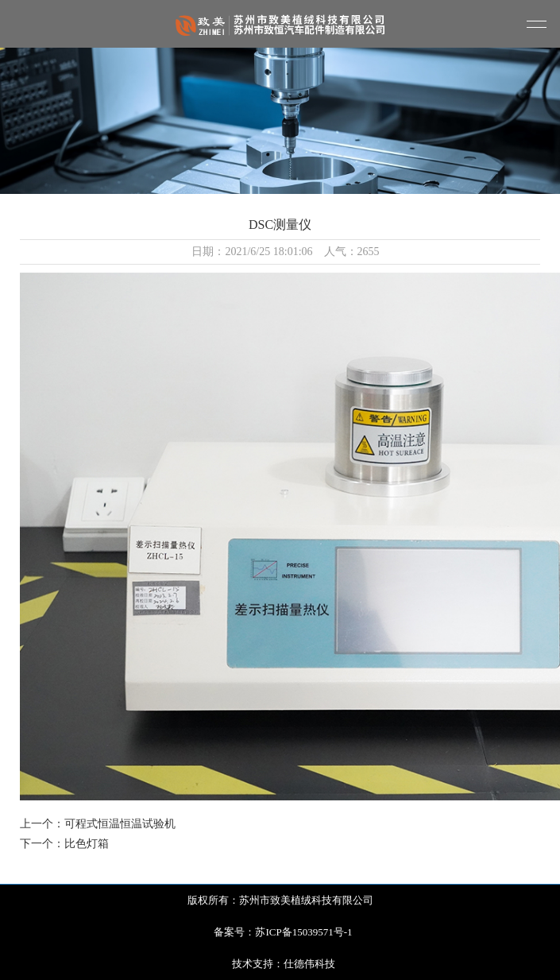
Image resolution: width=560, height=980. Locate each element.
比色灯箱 (87, 844)
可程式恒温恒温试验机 (120, 824)
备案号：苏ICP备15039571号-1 (283, 932)
